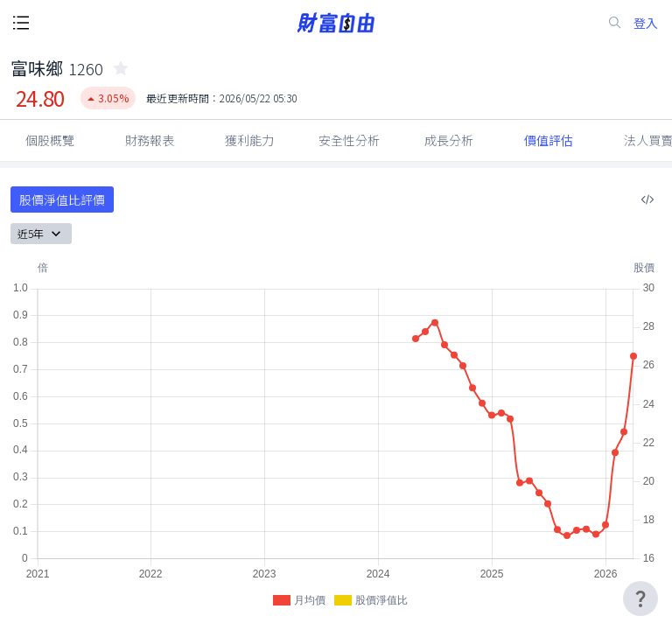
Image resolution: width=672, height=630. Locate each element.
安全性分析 (349, 140)
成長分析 (449, 140)
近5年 (41, 234)
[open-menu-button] (21, 23)
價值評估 (549, 140)
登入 (646, 23)
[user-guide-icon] (640, 598)
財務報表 (150, 140)
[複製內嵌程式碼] (647, 199)
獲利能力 (249, 140)
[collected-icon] (121, 68)
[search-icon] (615, 23)
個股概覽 (50, 140)
